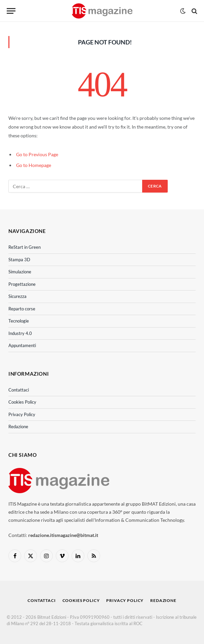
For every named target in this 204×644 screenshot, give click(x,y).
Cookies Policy (22, 402)
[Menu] (11, 11)
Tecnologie (19, 321)
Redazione (18, 427)
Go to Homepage (34, 165)
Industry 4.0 (20, 333)
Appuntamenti (22, 345)
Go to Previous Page (37, 154)
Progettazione (22, 284)
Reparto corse (22, 309)
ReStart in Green (25, 247)
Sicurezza (17, 296)
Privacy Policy (22, 414)
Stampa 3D (19, 260)
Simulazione (20, 272)
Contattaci (19, 390)
